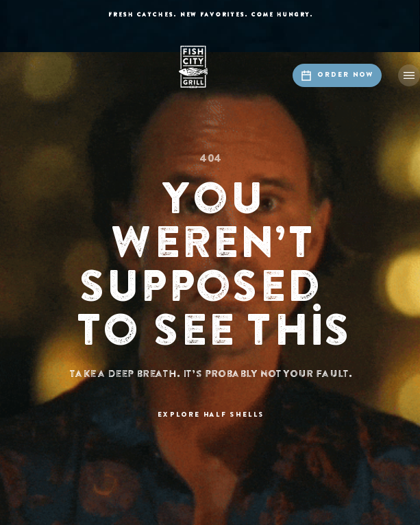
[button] (409, 75)
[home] (210, 67)
